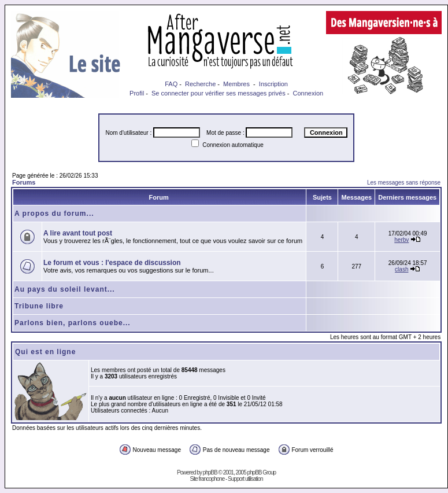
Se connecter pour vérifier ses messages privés (219, 93)
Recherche (200, 84)
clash (401, 269)
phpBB (210, 472)
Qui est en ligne (45, 352)
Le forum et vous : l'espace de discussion (112, 263)
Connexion (308, 93)
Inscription (273, 84)
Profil (137, 93)
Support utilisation (245, 479)
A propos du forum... (54, 214)
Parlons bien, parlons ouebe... (73, 323)
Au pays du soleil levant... (65, 289)
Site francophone (208, 479)
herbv (401, 240)
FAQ (171, 84)
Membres (236, 84)
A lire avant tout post (78, 233)
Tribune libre (39, 306)
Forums (24, 182)
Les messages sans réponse (404, 183)
